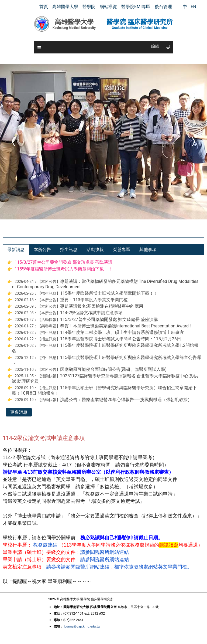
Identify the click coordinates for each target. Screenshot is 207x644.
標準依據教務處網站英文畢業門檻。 (153, 567)
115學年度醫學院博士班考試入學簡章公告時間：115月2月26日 (121, 339)
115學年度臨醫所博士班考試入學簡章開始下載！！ (63, 269)
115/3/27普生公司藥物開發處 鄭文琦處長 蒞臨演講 (63, 262)
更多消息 (19, 412)
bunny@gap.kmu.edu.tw (82, 626)
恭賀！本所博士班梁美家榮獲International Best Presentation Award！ (127, 326)
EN (193, 7)
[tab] (16, 250)
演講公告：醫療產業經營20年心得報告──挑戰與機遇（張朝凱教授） (126, 400)
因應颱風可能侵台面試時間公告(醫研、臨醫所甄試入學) (113, 369)
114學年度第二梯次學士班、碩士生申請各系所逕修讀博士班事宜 (122, 332)
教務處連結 (45, 545)
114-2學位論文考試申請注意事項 (91, 313)
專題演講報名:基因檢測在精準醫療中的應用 (102, 306)
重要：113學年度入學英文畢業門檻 (94, 300)
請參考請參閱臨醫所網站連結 (78, 567)
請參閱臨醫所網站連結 (105, 552)
